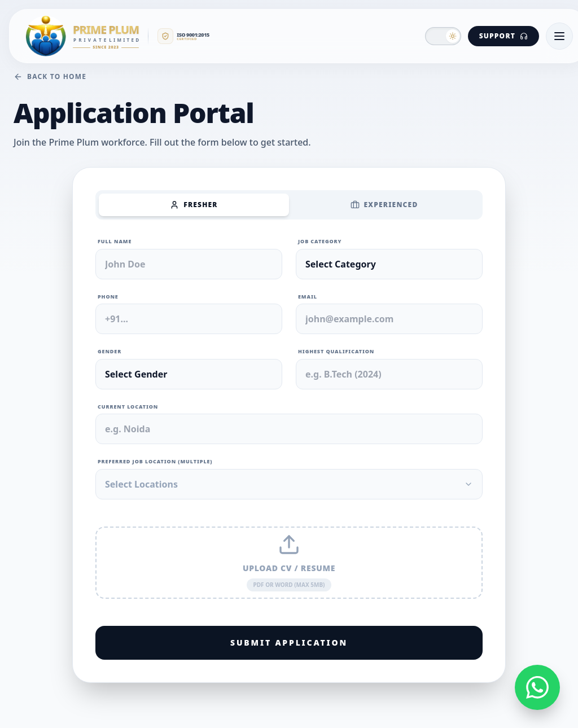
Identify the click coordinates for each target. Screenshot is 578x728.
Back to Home (50, 77)
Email (308, 297)
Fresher (194, 205)
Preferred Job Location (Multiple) (155, 461)
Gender (110, 351)
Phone (108, 297)
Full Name (115, 241)
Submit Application (289, 643)
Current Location (128, 407)
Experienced (384, 205)
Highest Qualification (336, 351)
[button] (443, 36)
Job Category (320, 241)
